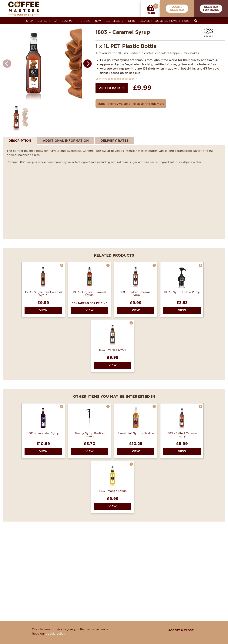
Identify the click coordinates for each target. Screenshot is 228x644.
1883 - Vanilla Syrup (113, 367)
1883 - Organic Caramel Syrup (90, 311)
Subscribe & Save (166, 21)
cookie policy (55, 633)
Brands (145, 21)
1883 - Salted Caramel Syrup (136, 311)
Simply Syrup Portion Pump (89, 452)
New (98, 21)
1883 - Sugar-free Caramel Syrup (43, 311)
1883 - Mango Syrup (113, 509)
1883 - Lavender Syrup (43, 451)
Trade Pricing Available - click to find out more (131, 104)
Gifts (131, 21)
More (186, 21)
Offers (85, 21)
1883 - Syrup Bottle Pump (182, 310)
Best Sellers (114, 21)
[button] (87, 64)
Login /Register (177, 9)
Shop (30, 21)
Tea (55, 21)
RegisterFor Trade (211, 9)
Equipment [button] (69, 21)
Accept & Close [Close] (181, 630)
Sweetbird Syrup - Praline (136, 451)
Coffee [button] (43, 21)
